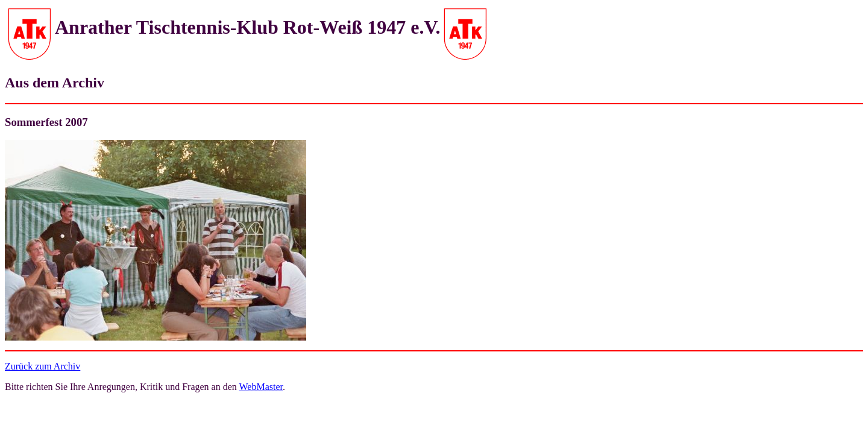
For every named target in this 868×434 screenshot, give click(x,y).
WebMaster (261, 387)
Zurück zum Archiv (42, 366)
